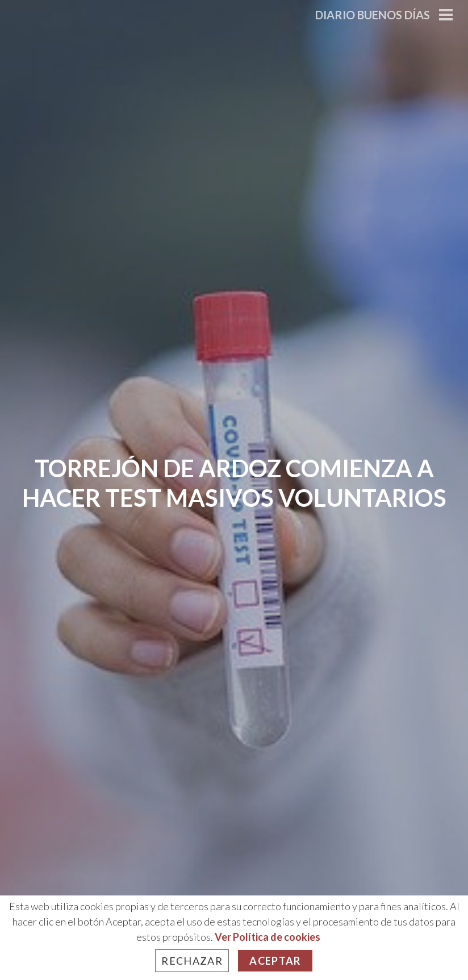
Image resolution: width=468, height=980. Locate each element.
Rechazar (192, 961)
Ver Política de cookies (268, 937)
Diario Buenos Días (373, 15)
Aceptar (275, 961)
